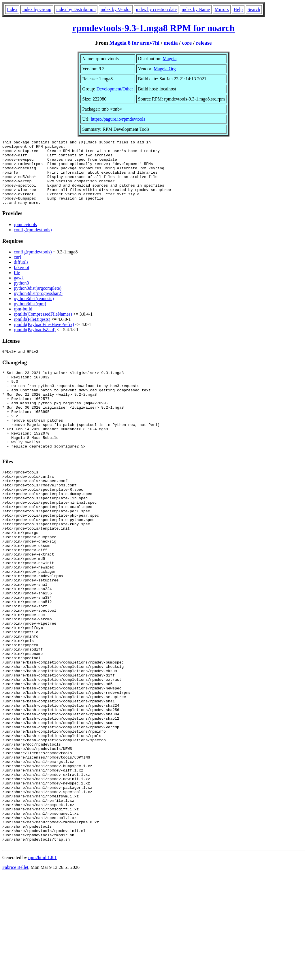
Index (12, 9)
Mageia (169, 59)
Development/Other (115, 89)
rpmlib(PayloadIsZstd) (35, 343)
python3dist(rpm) (30, 317)
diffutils (21, 275)
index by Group (37, 9)
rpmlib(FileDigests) (32, 332)
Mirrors (222, 9)
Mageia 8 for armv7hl (135, 43)
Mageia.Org (165, 69)
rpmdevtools (25, 237)
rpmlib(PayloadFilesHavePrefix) (44, 337)
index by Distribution (76, 9)
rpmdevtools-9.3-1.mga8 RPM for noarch (153, 28)
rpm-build (23, 322)
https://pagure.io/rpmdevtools (118, 119)
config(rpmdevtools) (33, 243)
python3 (21, 296)
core (187, 43)
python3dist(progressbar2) (38, 306)
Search (254, 9)
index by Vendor (116, 9)
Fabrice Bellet (15, 973)
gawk (19, 291)
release (204, 43)
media (171, 43)
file (17, 286)
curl (17, 270)
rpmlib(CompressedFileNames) (43, 327)
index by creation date (156, 9)
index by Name (196, 9)
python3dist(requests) (34, 311)
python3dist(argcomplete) (38, 301)
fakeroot (21, 280)
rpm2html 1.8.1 (43, 963)
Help (238, 9)
